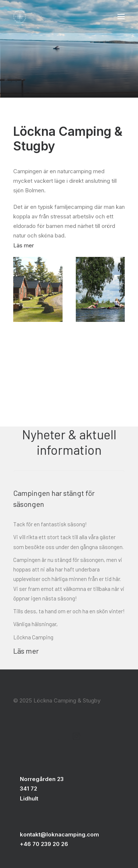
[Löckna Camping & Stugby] (20, 17)
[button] (121, 17)
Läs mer (24, 245)
